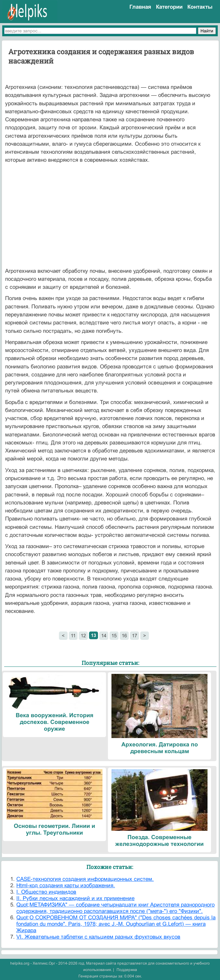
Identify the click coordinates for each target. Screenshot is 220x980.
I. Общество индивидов (46, 892)
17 (134, 636)
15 (114, 636)
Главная (140, 7)
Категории (169, 7)
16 (124, 636)
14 (104, 636)
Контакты (200, 7)
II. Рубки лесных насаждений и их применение (75, 898)
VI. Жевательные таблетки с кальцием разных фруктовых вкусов (98, 937)
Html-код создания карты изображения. (66, 885)
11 (73, 636)
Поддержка (127, 970)
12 (83, 636)
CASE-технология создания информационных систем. (85, 879)
